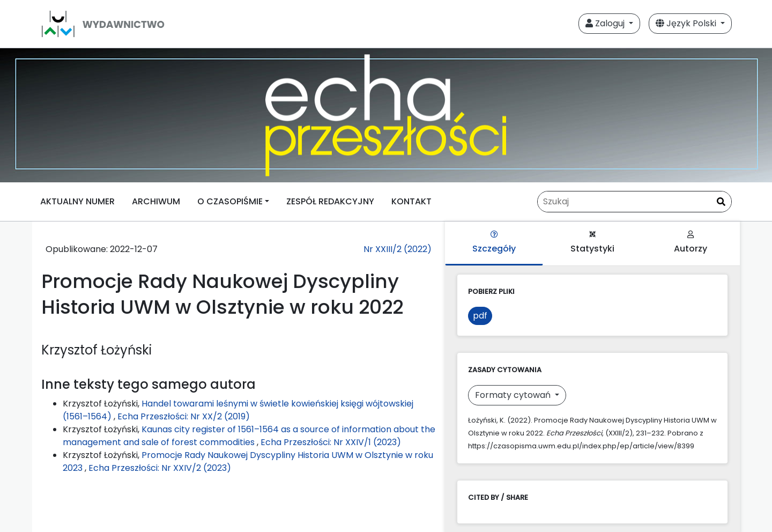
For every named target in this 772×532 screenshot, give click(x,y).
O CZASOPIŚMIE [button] (230, 201)
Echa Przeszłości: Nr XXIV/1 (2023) (331, 442)
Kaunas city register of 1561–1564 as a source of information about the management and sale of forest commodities (249, 436)
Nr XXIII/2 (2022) (398, 249)
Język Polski (687, 23)
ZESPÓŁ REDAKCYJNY (330, 201)
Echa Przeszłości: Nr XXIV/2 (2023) (160, 468)
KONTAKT (411, 201)
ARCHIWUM (156, 201)
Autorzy (691, 243)
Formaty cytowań (514, 395)
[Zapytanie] (634, 202)
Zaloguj (606, 23)
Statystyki (592, 243)
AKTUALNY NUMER (77, 201)
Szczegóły (494, 243)
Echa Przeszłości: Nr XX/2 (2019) (184, 416)
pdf (480, 316)
